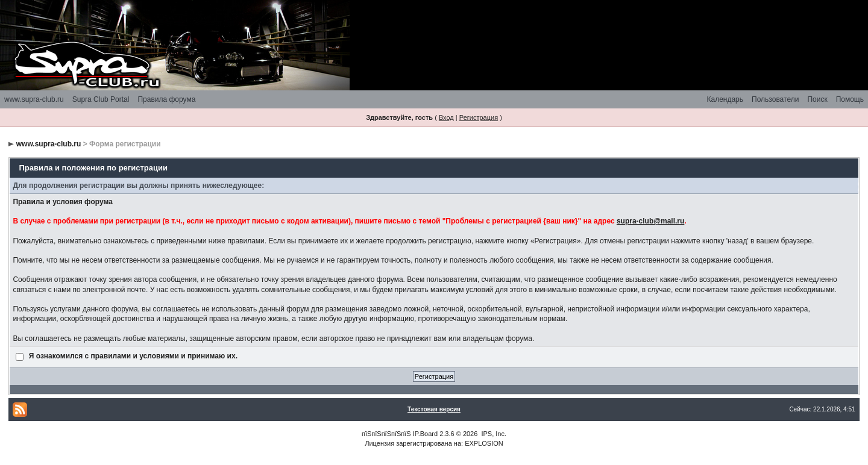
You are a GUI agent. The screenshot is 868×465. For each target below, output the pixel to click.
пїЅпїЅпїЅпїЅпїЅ (386, 434)
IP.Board (425, 434)
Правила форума (166, 99)
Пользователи (775, 99)
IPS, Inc (493, 434)
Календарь (725, 99)
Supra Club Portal (101, 99)
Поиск (817, 99)
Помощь (850, 99)
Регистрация (479, 117)
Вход (446, 117)
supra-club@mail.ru (650, 221)
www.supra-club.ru (34, 99)
